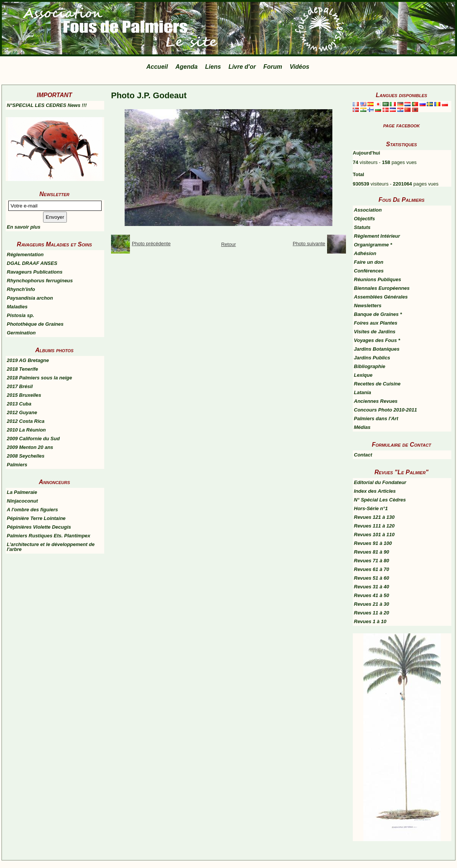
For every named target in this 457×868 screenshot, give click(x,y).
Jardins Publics (372, 358)
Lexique (363, 375)
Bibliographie (370, 366)
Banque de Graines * (378, 314)
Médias (362, 427)
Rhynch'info (21, 289)
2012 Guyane (22, 412)
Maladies (17, 307)
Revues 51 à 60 (371, 578)
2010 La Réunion (26, 430)
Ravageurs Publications (35, 272)
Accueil (157, 67)
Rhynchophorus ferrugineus (40, 281)
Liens (213, 67)
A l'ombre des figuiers (32, 510)
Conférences (369, 271)
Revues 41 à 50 (371, 595)
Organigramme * (373, 245)
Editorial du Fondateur (380, 482)
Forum (273, 67)
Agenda (186, 67)
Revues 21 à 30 (371, 604)
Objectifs (364, 219)
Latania (363, 392)
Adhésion (365, 253)
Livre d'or (242, 67)
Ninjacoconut (22, 501)
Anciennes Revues (376, 401)
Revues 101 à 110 (374, 535)
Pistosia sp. (20, 315)
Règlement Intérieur (377, 236)
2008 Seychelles (26, 456)
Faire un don (369, 262)
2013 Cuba (19, 404)
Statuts (362, 227)
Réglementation (25, 255)
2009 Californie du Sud (33, 439)
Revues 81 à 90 (371, 552)
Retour (228, 244)
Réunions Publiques (377, 279)
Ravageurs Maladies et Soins (55, 244)
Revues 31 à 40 (371, 587)
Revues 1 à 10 (370, 621)
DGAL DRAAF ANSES (32, 263)
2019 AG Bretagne (28, 360)
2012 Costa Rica (26, 421)
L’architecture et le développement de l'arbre (51, 547)
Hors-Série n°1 (371, 508)
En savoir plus (24, 227)
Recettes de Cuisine (377, 384)
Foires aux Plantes (376, 323)
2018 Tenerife (22, 369)
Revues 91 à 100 (373, 543)
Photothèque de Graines (35, 324)
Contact (363, 455)
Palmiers (17, 465)
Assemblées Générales (381, 297)
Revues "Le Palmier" (402, 472)
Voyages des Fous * (377, 340)
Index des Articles (375, 491)
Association (368, 210)
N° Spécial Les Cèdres (380, 500)
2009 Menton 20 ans (30, 447)
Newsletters (368, 306)
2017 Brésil (20, 386)
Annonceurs (54, 482)
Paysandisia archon (30, 298)
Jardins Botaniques (377, 349)
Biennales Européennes (382, 288)
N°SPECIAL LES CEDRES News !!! (47, 105)
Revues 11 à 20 (371, 613)
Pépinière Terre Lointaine (36, 518)
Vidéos (300, 67)
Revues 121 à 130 (374, 517)
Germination (21, 333)
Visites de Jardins (375, 332)
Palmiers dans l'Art (376, 419)
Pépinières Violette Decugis (39, 527)
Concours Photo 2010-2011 (385, 410)
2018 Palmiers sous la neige (39, 378)
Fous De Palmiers (401, 200)
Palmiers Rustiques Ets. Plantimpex (49, 536)
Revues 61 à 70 (371, 569)
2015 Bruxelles (24, 395)
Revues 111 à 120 (374, 526)
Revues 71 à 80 (371, 561)
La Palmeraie (22, 492)
